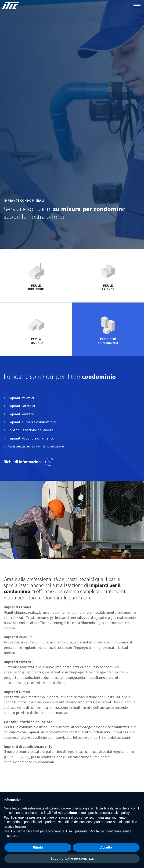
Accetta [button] (106, 847)
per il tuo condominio (108, 329)
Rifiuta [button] (38, 847)
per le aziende (108, 276)
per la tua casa (36, 329)
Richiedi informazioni (29, 462)
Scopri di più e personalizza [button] (72, 858)
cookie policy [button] (120, 813)
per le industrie (36, 276)
